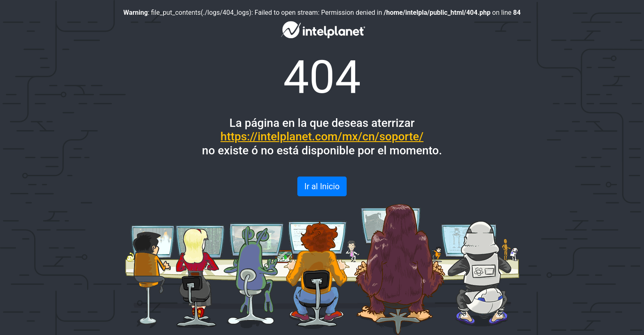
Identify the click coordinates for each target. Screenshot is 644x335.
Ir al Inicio (322, 186)
